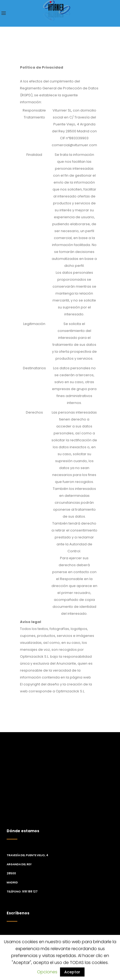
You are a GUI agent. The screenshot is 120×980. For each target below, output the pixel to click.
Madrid (12, 882)
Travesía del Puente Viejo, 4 (27, 855)
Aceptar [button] (72, 972)
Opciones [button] (47, 972)
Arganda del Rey (19, 864)
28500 (11, 873)
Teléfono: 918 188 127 (22, 892)
